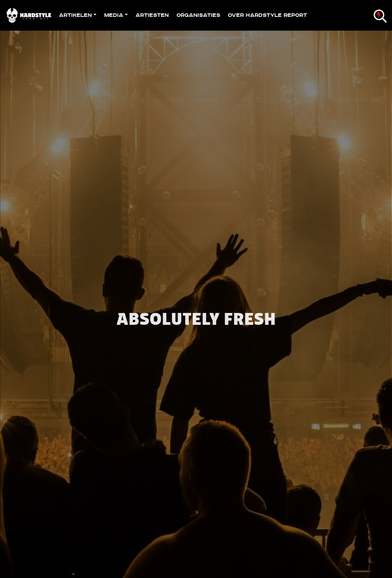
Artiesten (152, 15)
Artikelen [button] (75, 15)
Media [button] (114, 15)
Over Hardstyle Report (267, 15)
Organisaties (198, 15)
